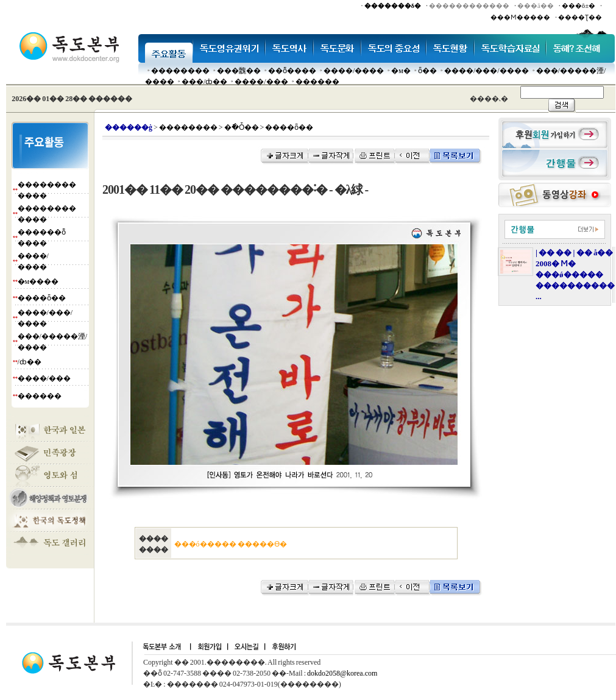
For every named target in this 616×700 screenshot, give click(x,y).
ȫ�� (427, 71)
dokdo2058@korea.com (342, 673)
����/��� (261, 82)
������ (317, 82)
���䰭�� (239, 71)
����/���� (354, 71)
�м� (401, 71)
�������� (180, 71)
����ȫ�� (42, 298)
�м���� (38, 281)
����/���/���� (487, 71)
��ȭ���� (292, 71)
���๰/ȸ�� (204, 82)
